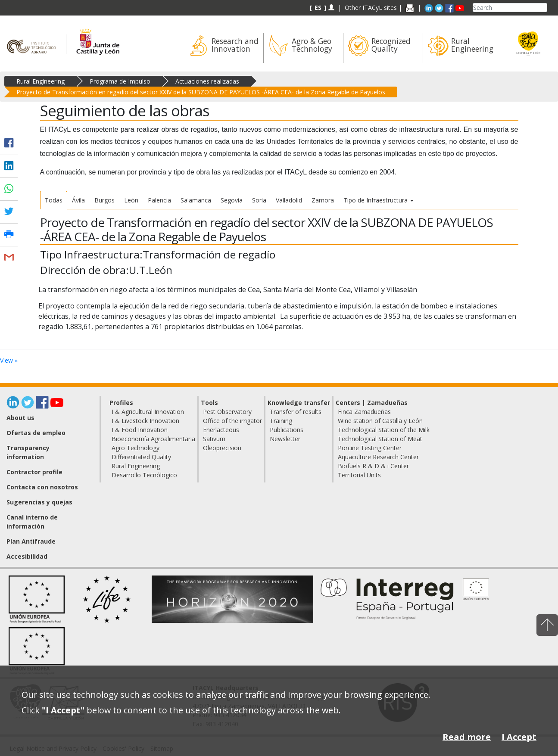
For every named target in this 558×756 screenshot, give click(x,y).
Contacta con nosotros (42, 487)
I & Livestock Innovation (145, 421)
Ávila (78, 200)
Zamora (323, 200)
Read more (467, 737)
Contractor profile (34, 472)
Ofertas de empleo (36, 433)
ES (318, 8)
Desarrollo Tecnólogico (144, 475)
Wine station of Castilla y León (380, 421)
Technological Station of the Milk (384, 430)
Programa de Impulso (120, 81)
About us (20, 418)
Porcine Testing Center (370, 448)
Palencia (159, 200)
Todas (54, 200)
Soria (259, 200)
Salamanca (196, 200)
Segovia (232, 200)
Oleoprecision (222, 448)
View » (9, 360)
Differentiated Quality (141, 457)
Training (281, 421)
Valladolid (289, 200)
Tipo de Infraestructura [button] (379, 200)
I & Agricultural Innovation (148, 412)
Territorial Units (359, 475)
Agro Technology (136, 448)
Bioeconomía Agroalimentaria (153, 439)
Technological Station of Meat (380, 439)
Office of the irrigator (232, 421)
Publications (287, 430)
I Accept (519, 737)
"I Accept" (63, 710)
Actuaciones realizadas (207, 81)
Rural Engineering (41, 81)
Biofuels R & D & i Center (373, 466)
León (131, 200)
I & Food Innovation (140, 430)
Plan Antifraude (31, 541)
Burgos (104, 200)
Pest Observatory (227, 412)
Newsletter (285, 439)
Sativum (214, 439)
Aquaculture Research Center (378, 457)
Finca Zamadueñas (364, 412)
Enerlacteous (221, 430)
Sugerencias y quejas (39, 502)
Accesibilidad (27, 556)
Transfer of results (296, 412)
